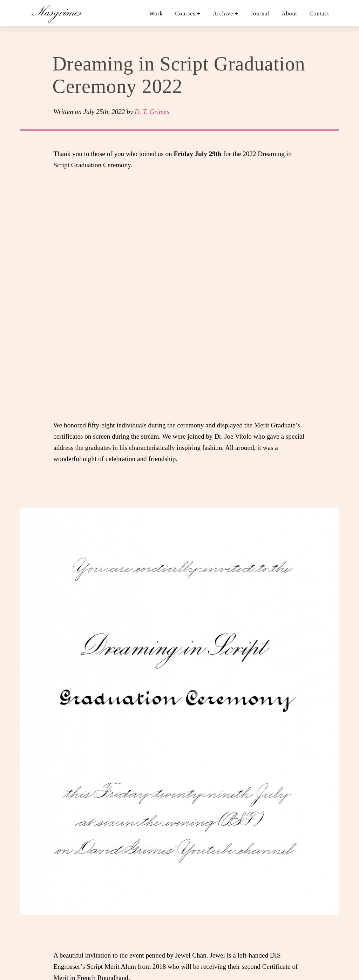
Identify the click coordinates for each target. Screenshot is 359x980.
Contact (319, 13)
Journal (260, 13)
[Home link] (60, 13)
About (289, 13)
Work (156, 13)
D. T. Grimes (152, 112)
